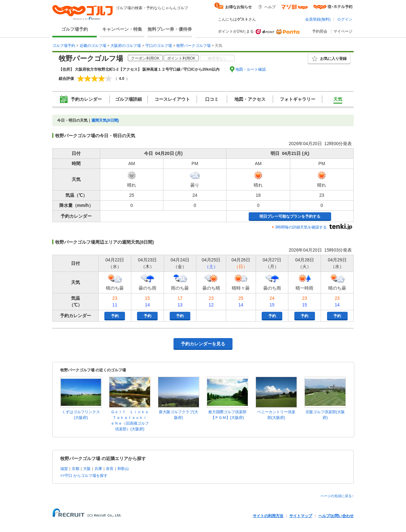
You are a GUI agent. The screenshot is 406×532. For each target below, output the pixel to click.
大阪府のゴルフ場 (126, 46)
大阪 (87, 469)
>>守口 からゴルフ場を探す (84, 476)
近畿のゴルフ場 (93, 46)
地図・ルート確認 (251, 69)
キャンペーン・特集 (122, 29)
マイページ (343, 31)
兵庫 (98, 469)
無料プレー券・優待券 (170, 29)
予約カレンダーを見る (203, 344)
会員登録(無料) (318, 19)
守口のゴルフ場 (159, 46)
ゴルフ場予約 (75, 29)
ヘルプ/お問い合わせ (336, 516)
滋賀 (64, 469)
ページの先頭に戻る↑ (337, 496)
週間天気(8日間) (105, 120)
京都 (75, 469)
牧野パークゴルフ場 (193, 46)
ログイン (345, 19)
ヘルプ (270, 7)
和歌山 (123, 469)
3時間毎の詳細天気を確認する (301, 227)
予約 (115, 316)
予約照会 (320, 31)
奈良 (110, 469)
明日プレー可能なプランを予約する (290, 216)
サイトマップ (301, 516)
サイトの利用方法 (268, 516)
